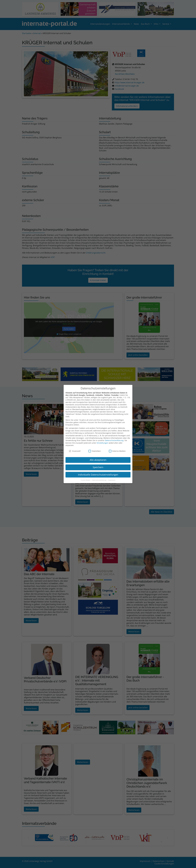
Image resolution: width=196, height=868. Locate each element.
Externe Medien (117, 448)
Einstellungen (102, 440)
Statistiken (95, 448)
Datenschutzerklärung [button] (99, 477)
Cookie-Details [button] (86, 477)
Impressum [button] (112, 477)
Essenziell (75, 448)
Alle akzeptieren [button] (98, 457)
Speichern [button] (98, 464)
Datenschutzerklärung (114, 438)
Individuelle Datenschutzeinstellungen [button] (98, 472)
